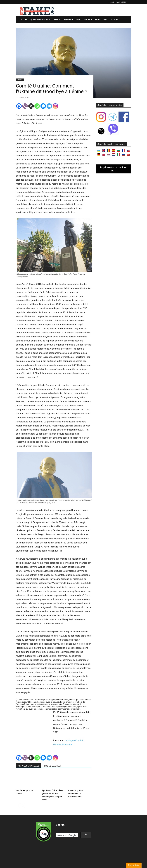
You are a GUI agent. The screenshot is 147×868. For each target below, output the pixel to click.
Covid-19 (114, 19)
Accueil (24, 19)
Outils (88, 19)
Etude (98, 19)
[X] (31, 106)
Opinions (57, 19)
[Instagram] (55, 106)
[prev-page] (18, 806)
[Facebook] (19, 106)
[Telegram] (49, 106)
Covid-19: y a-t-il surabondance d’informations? (76, 793)
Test (105, 19)
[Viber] (25, 106)
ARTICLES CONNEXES (28, 766)
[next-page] (23, 806)
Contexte (69, 19)
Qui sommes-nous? (40, 19)
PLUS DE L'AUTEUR (52, 766)
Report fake (134, 865)
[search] (67, 835)
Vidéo (79, 19)
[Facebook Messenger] (43, 106)
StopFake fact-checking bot (113, 169)
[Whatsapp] (37, 106)
